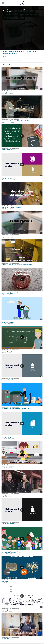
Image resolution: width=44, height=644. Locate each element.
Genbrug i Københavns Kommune (10, 495)
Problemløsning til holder (8, 236)
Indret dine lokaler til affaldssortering (11, 552)
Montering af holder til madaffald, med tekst (12, 92)
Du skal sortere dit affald (8, 322)
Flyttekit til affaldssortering (8, 150)
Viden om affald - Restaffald (8, 524)
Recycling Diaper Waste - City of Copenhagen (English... (16, 121)
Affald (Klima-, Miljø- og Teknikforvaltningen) (10, 55)
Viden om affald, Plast (7, 178)
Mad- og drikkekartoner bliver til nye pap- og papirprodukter (17, 265)
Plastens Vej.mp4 (6, 610)
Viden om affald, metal (7, 380)
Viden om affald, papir (7, 437)
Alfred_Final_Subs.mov (7, 639)
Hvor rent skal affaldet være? (9, 293)
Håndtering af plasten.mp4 (8, 466)
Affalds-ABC (5, 581)
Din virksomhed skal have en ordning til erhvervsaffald (15, 409)
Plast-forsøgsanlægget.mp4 (8, 351)
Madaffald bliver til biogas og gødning (11, 207)
